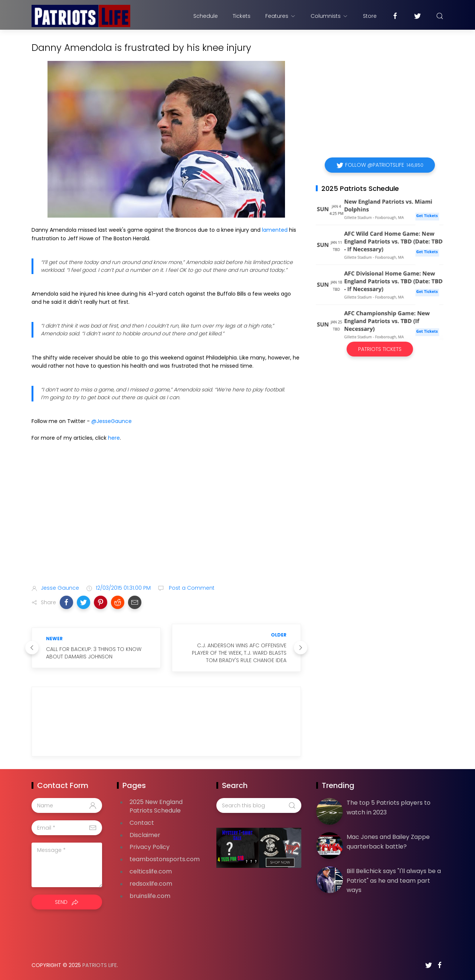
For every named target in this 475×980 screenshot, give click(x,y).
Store (370, 16)
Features (281, 16)
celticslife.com (151, 871)
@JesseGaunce (112, 421)
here (114, 438)
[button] (66, 602)
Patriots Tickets (380, 349)
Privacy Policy (150, 847)
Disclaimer (145, 835)
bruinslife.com (150, 896)
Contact (142, 823)
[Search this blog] (259, 805)
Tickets (242, 16)
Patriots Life (100, 965)
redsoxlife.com (151, 884)
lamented (275, 230)
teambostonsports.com (165, 859)
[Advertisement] (166, 520)
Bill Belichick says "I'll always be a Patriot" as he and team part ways (394, 880)
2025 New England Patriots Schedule (156, 806)
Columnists (329, 16)
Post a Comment (191, 588)
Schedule (206, 16)
